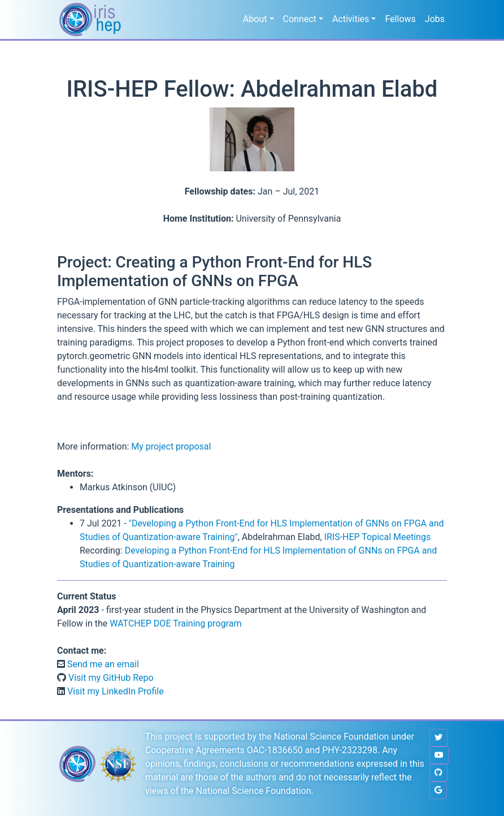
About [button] (255, 19)
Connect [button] (300, 19)
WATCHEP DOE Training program (175, 623)
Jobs (435, 19)
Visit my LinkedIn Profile (114, 691)
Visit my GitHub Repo (110, 678)
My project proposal (171, 446)
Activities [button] (351, 19)
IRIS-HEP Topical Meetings (378, 537)
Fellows (400, 19)
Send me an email (102, 664)
